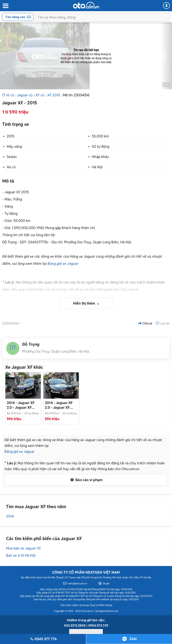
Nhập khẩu (100, 157)
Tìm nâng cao (18, 17)
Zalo (133, 639)
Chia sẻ (145, 323)
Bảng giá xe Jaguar (63, 264)
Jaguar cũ (25, 95)
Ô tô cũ (8, 95)
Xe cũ (11, 167)
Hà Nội (97, 167)
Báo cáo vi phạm (86, 480)
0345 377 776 (43, 639)
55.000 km (100, 136)
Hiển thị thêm (85, 303)
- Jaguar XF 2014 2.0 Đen (59, 405)
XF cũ (40, 95)
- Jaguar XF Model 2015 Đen (21, 405)
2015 (11, 136)
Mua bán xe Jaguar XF (24, 548)
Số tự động (101, 146)
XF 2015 (54, 95)
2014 (10, 516)
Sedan (12, 157)
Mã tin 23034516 (76, 95)
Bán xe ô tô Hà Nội (21, 555)
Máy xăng (14, 146)
